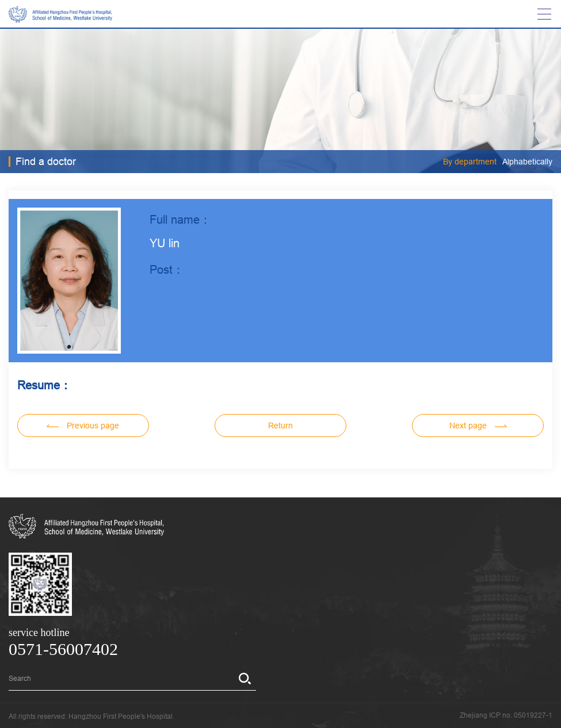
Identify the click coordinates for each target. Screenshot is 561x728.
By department (470, 162)
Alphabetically (527, 162)
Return (280, 426)
